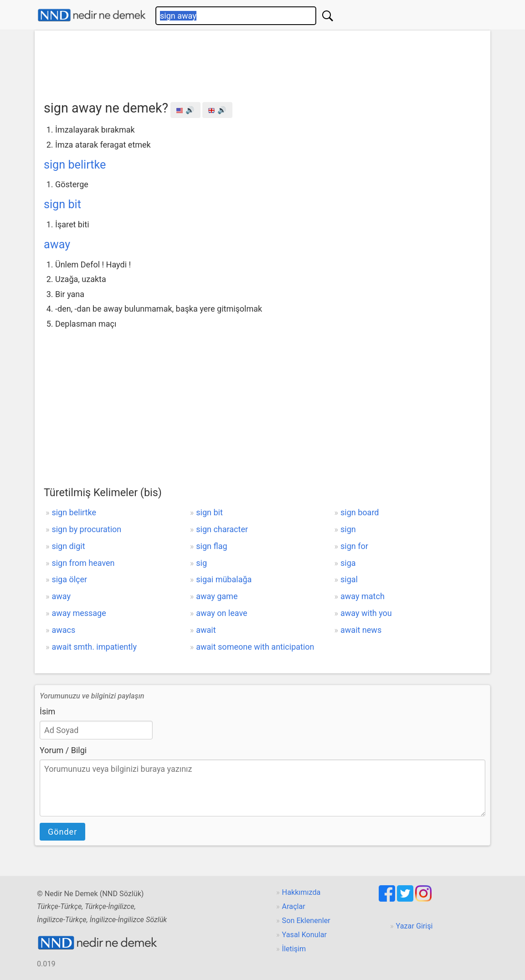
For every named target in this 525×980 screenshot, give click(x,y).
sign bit (62, 204)
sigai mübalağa (224, 579)
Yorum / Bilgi (63, 750)
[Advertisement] (262, 62)
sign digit (68, 546)
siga (348, 563)
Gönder (62, 832)
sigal (349, 579)
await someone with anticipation (255, 647)
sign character (222, 529)
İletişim (294, 949)
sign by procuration (86, 529)
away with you (366, 613)
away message (79, 613)
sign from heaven (83, 563)
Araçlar (294, 906)
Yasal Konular (304, 935)
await (206, 630)
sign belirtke (75, 165)
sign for (354, 546)
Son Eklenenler (306, 921)
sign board (360, 512)
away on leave (221, 613)
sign (348, 529)
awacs (63, 630)
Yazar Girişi (414, 926)
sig (201, 563)
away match (363, 596)
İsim (47, 711)
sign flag (211, 546)
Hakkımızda (301, 892)
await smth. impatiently (94, 647)
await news (361, 630)
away (57, 244)
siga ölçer (69, 579)
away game (217, 596)
